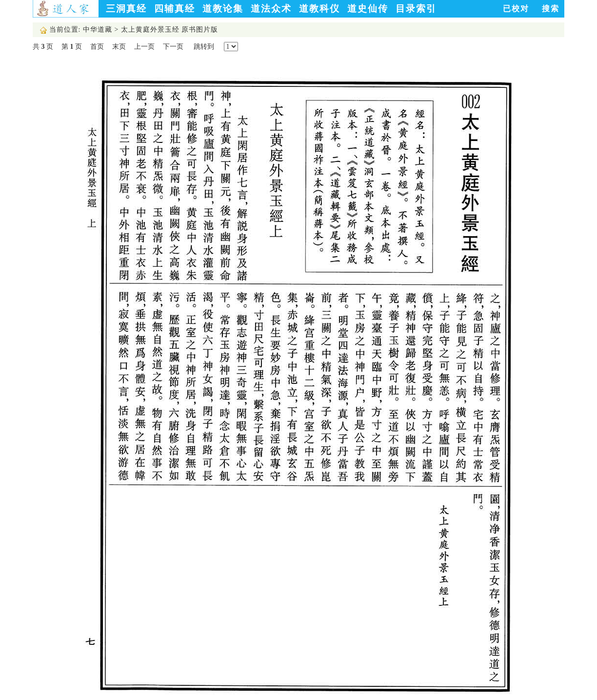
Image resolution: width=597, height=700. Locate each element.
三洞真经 (126, 9)
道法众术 (271, 9)
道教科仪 (319, 9)
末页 (119, 47)
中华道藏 (98, 30)
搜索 (551, 9)
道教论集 (223, 9)
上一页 (144, 47)
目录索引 (416, 9)
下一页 (173, 47)
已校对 (516, 9)
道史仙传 (368, 9)
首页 (97, 47)
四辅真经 (175, 9)
